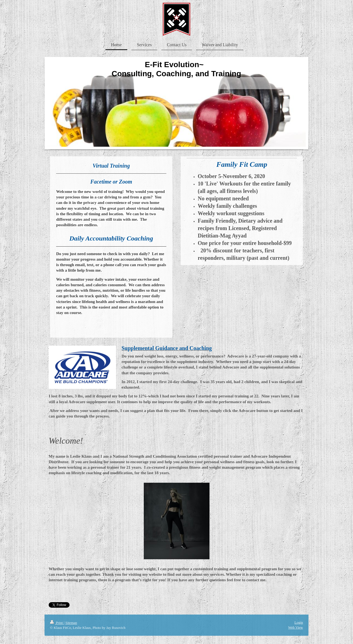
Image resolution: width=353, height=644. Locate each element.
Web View (296, 627)
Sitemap (71, 623)
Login (299, 622)
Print (57, 623)
